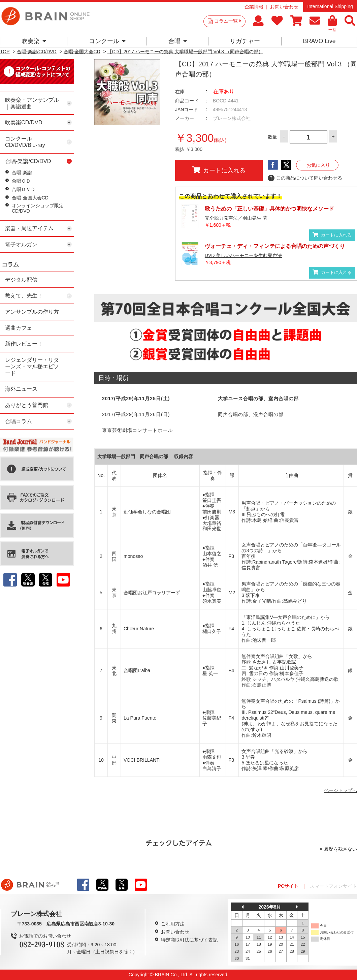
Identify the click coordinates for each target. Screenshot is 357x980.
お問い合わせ (284, 7)
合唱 (178, 41)
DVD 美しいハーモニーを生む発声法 (243, 255)
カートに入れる (219, 170)
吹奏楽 (34, 41)
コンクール (107, 41)
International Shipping (330, 6)
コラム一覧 (228, 21)
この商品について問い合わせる (305, 178)
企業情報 (254, 7)
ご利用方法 (173, 924)
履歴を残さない (340, 849)
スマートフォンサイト (333, 886)
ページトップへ (340, 790)
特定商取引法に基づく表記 (189, 940)
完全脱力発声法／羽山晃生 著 (236, 218)
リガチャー (245, 41)
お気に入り (318, 165)
